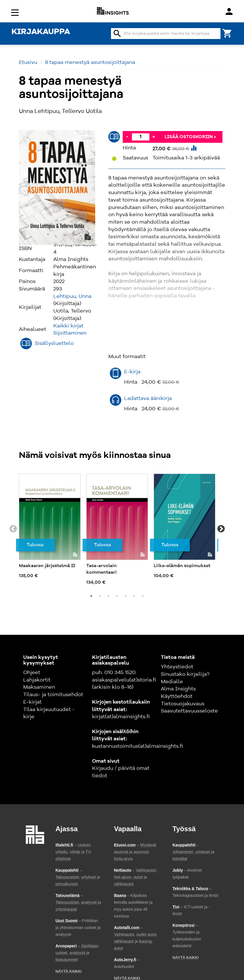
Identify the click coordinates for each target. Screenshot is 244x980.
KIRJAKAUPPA (41, 32)
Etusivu (28, 63)
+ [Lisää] (154, 137)
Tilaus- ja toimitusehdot (53, 695)
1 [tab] (91, 596)
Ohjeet (32, 673)
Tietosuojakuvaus (183, 704)
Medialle (172, 682)
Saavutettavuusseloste (189, 711)
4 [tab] (117, 596)
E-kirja (132, 372)
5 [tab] (126, 596)
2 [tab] (100, 596)
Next (221, 529)
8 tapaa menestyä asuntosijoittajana (90, 63)
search (117, 34)
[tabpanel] (50, 526)
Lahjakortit (37, 680)
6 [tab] (134, 596)
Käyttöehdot (177, 696)
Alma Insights (178, 689)
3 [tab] (108, 596)
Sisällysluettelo (54, 343)
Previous (13, 529)
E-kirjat (32, 702)
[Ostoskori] (227, 33)
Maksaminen (39, 687)
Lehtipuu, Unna (72, 296)
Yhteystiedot (177, 667)
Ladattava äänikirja (148, 399)
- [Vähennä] (127, 137)
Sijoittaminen (70, 333)
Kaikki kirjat (68, 326)
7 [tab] (143, 596)
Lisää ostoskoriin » (190, 137)
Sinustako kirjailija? (185, 674)
